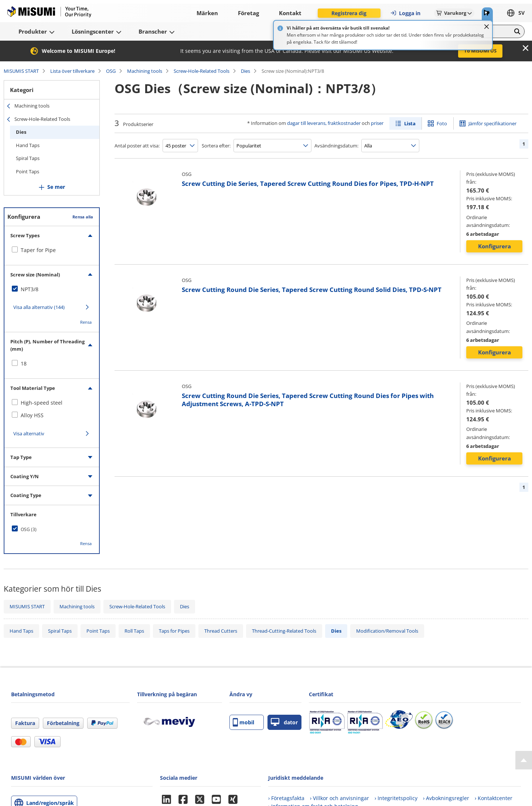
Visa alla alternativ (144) (39, 307)
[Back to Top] (524, 760)
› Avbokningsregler (446, 798)
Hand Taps (28, 145)
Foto (442, 123)
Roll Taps (134, 631)
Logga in (405, 13)
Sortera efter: (216, 146)
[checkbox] (52, 250)
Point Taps (28, 171)
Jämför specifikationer (492, 123)
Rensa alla (83, 217)
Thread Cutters (221, 631)
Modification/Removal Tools (387, 631)
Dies (245, 71)
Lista (410, 123)
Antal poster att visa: (137, 146)
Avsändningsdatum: (336, 146)
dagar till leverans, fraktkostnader (324, 123)
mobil (243, 722)
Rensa (86, 322)
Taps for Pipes (174, 631)
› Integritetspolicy (396, 798)
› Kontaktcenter (494, 798)
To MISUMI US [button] (480, 51)
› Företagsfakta (286, 798)
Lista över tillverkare (72, 71)
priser (377, 123)
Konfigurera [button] (495, 246)
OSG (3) (29, 529)
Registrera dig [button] (349, 13)
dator (284, 722)
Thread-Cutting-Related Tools (284, 631)
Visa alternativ (29, 433)
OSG (111, 71)
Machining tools (145, 71)
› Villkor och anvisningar (340, 798)
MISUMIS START (21, 71)
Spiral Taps (28, 158)
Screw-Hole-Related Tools (202, 71)
